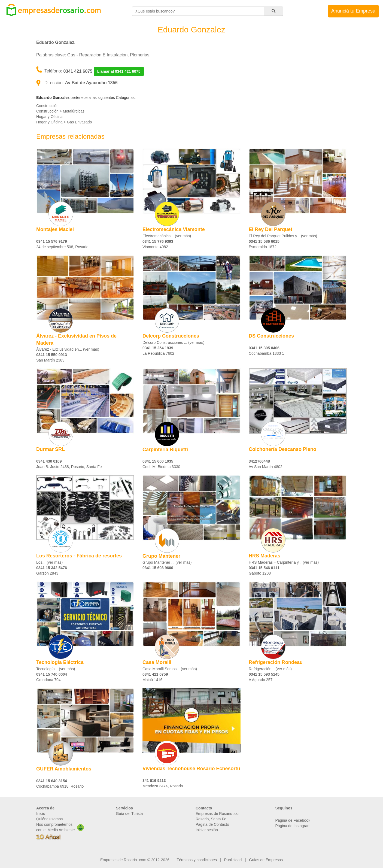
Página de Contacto (212, 824)
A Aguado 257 (261, 680)
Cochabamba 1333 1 (266, 353)
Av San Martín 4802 (265, 467)
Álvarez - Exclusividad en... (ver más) (68, 349)
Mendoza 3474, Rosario (163, 786)
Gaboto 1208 (260, 573)
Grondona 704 (48, 680)
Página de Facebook (293, 820)
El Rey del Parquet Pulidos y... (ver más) (283, 236)
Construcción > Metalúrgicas (60, 111)
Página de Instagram (293, 826)
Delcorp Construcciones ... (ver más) (173, 342)
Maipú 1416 (152, 680)
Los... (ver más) (49, 562)
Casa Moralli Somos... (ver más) (170, 669)
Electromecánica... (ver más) (167, 236)
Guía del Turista (130, 814)
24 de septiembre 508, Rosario (62, 247)
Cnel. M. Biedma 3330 (161, 467)
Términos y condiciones (197, 860)
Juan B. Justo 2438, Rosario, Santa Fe (69, 467)
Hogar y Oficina (49, 117)
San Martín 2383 (50, 360)
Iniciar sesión (207, 830)
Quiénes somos (49, 819)
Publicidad (233, 860)
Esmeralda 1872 (263, 247)
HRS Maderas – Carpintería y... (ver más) (284, 562)
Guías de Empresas (266, 860)
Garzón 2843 (47, 573)
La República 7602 (158, 353)
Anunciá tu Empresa (353, 11)
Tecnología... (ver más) (56, 669)
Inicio (41, 814)
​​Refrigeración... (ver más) (270, 669)
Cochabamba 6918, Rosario (60, 786)
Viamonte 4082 (155, 247)
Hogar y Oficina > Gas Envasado (64, 122)
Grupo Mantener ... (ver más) (167, 562)
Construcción (47, 106)
